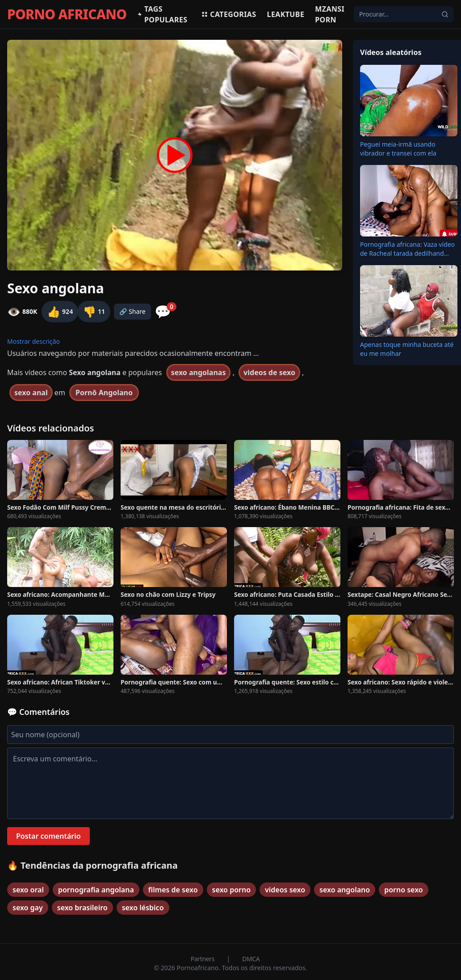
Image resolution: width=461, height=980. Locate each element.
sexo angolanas (199, 372)
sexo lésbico (143, 908)
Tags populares (162, 14)
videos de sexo (269, 372)
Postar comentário (48, 836)
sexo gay (28, 908)
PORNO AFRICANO (67, 14)
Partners (203, 959)
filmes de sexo (173, 890)
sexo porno (232, 890)
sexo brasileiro (82, 908)
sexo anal (31, 393)
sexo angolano (345, 890)
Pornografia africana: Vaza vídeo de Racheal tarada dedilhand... (407, 249)
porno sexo (404, 890)
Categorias (228, 14)
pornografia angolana (96, 890)
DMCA (251, 959)
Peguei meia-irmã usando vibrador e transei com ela (398, 149)
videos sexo (285, 890)
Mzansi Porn (330, 14)
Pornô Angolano (104, 393)
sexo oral (28, 890)
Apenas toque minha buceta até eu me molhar (407, 349)
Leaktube (286, 14)
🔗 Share (132, 311)
